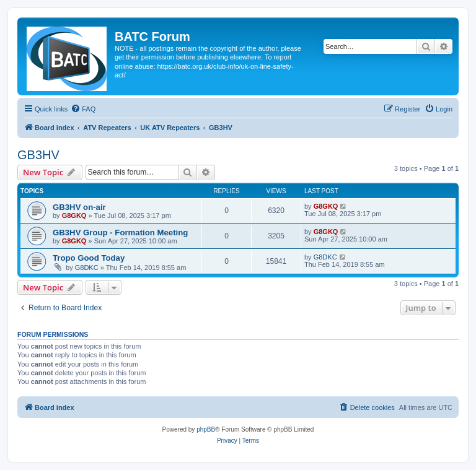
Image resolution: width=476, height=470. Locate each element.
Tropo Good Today (89, 258)
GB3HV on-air (79, 207)
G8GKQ (74, 215)
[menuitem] (83, 109)
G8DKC (87, 268)
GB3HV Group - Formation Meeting (120, 233)
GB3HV (38, 155)
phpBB (206, 429)
